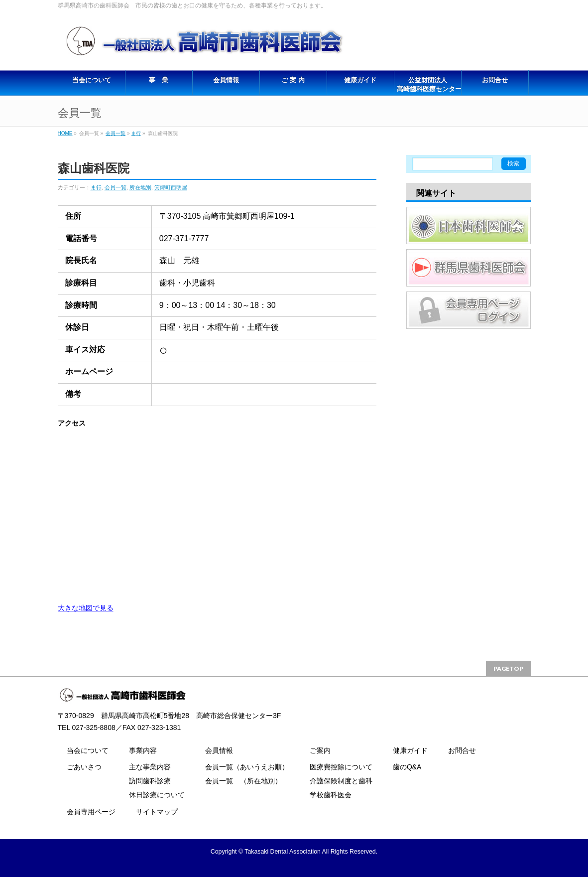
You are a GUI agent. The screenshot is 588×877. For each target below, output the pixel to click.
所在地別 (140, 187)
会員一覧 (116, 133)
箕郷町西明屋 (171, 187)
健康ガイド (410, 750)
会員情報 (219, 750)
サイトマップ (157, 812)
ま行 (136, 133)
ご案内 (320, 750)
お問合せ (462, 750)
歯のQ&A (407, 767)
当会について (88, 750)
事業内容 (143, 750)
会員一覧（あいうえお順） (247, 767)
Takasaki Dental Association (283, 852)
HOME (65, 133)
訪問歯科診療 (150, 781)
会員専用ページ (91, 812)
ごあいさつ (84, 767)
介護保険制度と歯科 (341, 781)
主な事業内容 (150, 767)
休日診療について (157, 795)
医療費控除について (341, 767)
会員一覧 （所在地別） (243, 781)
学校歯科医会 (331, 795)
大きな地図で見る (86, 608)
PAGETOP (508, 668)
